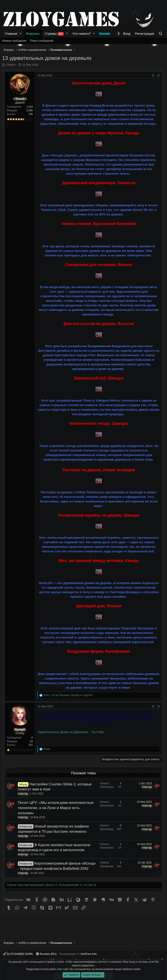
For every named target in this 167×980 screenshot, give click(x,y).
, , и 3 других (68, 695)
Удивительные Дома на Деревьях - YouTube (71, 732)
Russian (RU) (46, 954)
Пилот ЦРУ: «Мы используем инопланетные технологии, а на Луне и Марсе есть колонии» (56, 808)
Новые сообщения (14, 41)
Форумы (33, 34)
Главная (11, 34)
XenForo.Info (89, 954)
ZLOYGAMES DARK (18, 954)
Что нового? (82, 34)
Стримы (54, 34)
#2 (159, 706)
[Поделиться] (153, 76)
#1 (159, 76)
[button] (20, 34)
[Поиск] (161, 34)
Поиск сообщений (42, 41)
